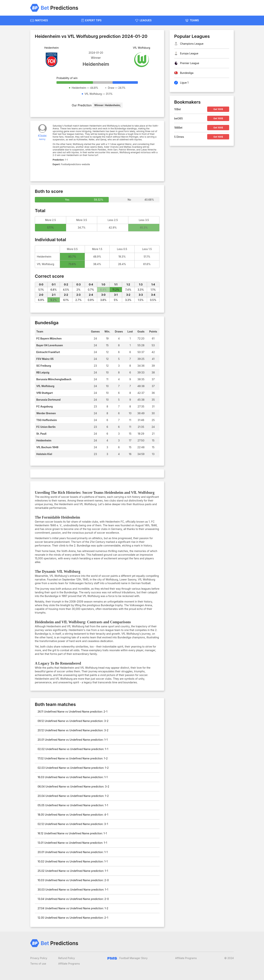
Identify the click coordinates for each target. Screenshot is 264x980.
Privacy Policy (39, 958)
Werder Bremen (46, 413)
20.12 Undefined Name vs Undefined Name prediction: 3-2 (73, 730)
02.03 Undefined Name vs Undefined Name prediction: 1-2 (73, 768)
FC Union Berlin (46, 427)
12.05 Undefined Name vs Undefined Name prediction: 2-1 (73, 918)
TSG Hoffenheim (47, 420)
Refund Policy (67, 958)
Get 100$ (218, 109)
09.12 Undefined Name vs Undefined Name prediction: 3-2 (73, 721)
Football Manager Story (128, 958)
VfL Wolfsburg (45, 386)
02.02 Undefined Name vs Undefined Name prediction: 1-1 (73, 749)
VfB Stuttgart (45, 393)
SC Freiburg (44, 366)
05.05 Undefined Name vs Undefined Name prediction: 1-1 (73, 805)
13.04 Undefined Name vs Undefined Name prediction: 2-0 (73, 899)
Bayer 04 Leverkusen (50, 345)
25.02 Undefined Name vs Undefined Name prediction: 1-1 (73, 871)
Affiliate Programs (69, 964)
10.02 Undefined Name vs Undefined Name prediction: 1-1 (73, 861)
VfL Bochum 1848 (47, 447)
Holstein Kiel (44, 454)
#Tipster (42, 135)
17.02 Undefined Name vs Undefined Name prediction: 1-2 (73, 758)
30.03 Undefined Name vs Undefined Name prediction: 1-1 (73, 890)
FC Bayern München (49, 338)
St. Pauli (41, 434)
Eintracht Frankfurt (48, 352)
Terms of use (38, 964)
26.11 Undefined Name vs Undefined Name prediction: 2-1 (73, 712)
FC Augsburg (45, 406)
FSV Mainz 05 (45, 359)
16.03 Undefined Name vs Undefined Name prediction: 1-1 (73, 777)
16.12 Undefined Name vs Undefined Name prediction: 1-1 (72, 833)
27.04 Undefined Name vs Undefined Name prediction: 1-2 (73, 908)
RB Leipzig (43, 372)
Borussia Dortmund (48, 400)
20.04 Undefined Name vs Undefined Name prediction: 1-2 (73, 796)
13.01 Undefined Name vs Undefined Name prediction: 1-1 (72, 843)
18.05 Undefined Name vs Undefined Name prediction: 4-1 (73, 815)
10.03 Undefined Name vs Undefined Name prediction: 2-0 (73, 880)
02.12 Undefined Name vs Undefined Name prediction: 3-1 (73, 824)
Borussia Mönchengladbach (54, 379)
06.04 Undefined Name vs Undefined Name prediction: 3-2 (73, 786)
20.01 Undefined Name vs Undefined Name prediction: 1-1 (73, 740)
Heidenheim (44, 440)
